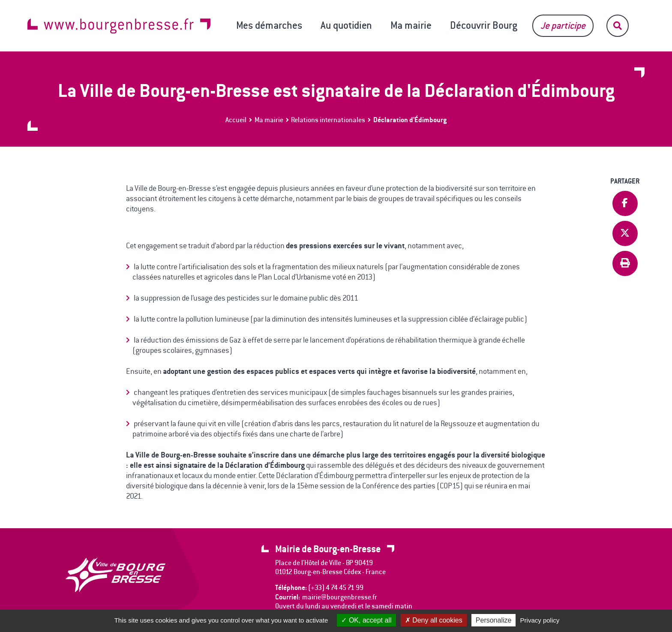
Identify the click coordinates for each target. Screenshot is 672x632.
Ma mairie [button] (411, 25)
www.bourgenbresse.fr (119, 26)
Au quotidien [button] (346, 25)
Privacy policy (540, 620)
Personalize (494, 620)
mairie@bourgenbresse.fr (340, 597)
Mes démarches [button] (269, 25)
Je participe (563, 26)
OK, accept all (366, 620)
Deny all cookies (434, 620)
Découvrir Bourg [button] (484, 25)
